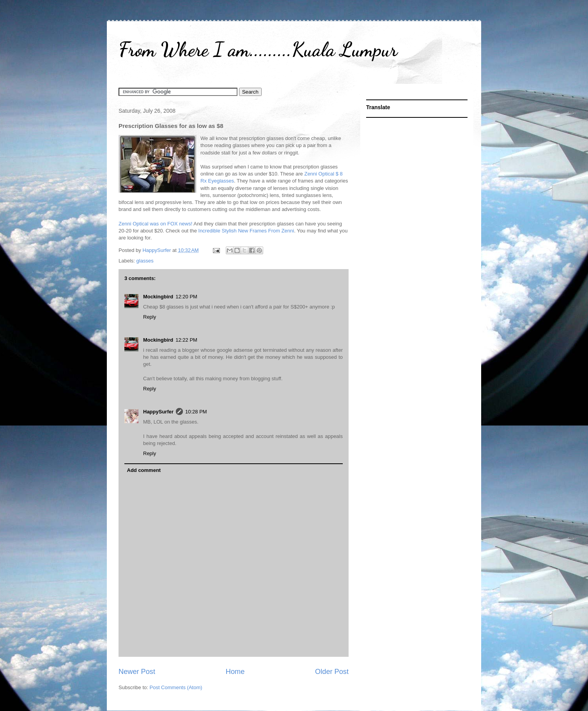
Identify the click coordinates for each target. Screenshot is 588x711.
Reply (150, 317)
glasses (145, 261)
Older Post (332, 672)
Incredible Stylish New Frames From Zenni (246, 231)
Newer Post (137, 672)
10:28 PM (196, 412)
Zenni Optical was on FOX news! (155, 224)
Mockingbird (158, 297)
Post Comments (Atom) (176, 687)
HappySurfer (158, 412)
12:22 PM (186, 340)
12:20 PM (186, 297)
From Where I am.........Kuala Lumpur (258, 50)
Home (235, 672)
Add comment (144, 470)
